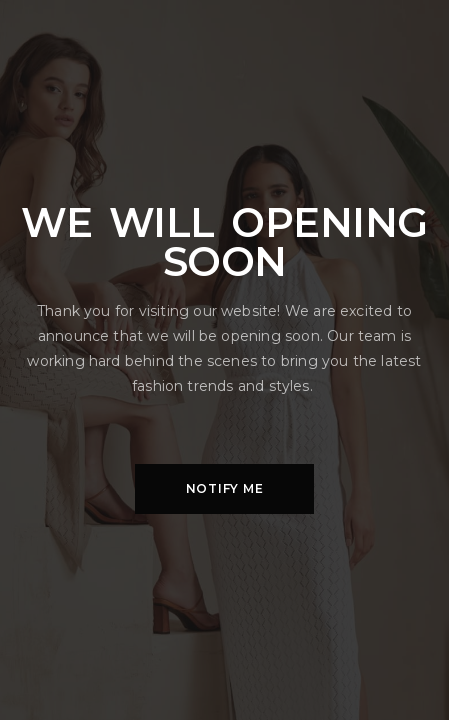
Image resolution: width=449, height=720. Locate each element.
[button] (224, 489)
